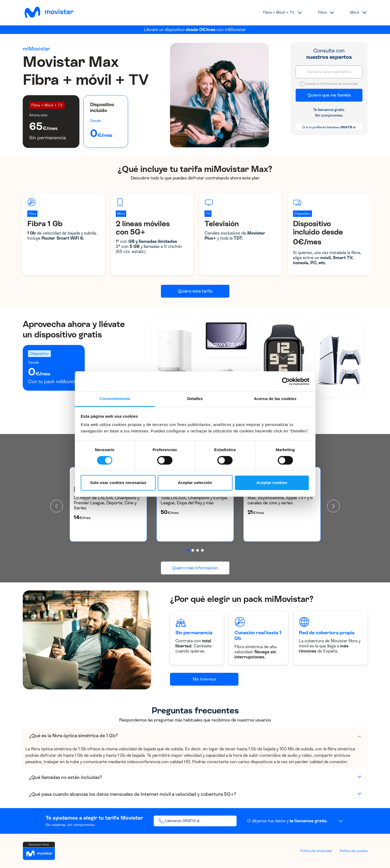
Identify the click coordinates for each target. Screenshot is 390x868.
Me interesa (204, 679)
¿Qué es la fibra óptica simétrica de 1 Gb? (73, 736)
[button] (188, 550)
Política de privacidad (316, 851)
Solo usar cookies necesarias (118, 483)
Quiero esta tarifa (195, 291)
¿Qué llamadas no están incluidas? (65, 777)
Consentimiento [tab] (115, 399)
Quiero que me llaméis (329, 95)
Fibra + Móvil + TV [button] (279, 12)
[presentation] (57, 506)
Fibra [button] (322, 12)
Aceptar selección (195, 483)
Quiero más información (195, 568)
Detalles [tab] (195, 399)
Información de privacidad (339, 84)
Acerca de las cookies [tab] (275, 399)
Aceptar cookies (272, 483)
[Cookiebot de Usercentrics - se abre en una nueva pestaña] (286, 381)
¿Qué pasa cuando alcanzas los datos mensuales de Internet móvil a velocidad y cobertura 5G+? (133, 794)
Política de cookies (354, 851)
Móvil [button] (355, 12)
